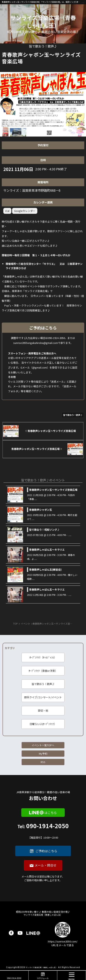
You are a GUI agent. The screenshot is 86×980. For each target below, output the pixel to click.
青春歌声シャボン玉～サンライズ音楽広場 (53, 490)
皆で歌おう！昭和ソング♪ (44, 530)
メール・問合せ (46, 865)
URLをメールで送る (63, 945)
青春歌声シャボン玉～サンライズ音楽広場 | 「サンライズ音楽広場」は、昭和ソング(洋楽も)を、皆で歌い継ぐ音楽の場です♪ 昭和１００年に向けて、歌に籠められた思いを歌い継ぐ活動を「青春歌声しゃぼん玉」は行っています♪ (42, 2)
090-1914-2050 (43, 831)
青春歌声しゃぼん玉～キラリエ (47, 550)
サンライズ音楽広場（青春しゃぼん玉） (43, 22)
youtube (20, 933)
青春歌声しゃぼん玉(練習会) (45, 570)
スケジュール (43, 978)
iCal (7, 211)
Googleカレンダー (25, 211)
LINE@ (33, 933)
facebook (11, 933)
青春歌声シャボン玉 (41, 510)
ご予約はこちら (46, 851)
